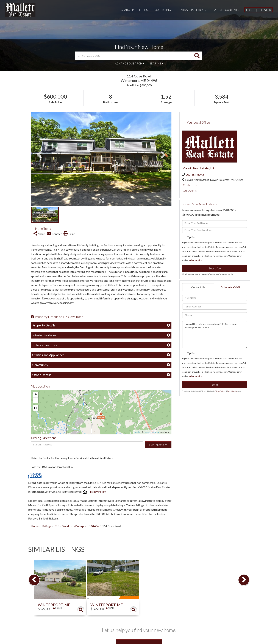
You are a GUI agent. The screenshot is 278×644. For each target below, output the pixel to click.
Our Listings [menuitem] (163, 10)
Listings (47, 526)
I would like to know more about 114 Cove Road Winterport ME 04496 (215, 335)
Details (81, 610)
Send (215, 384)
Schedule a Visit (231, 287)
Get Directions (158, 445)
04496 (95, 526)
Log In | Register (258, 10)
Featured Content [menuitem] (225, 10)
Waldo (66, 526)
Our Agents (190, 190)
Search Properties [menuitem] (135, 10)
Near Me (155, 63)
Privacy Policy (97, 492)
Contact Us (190, 185)
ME (57, 526)
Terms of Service (232, 391)
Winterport (81, 526)
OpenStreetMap (151, 432)
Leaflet (137, 432)
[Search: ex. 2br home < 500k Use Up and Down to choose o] (134, 56)
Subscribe (215, 268)
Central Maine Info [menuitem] (192, 10)
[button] (197, 56)
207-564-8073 (195, 174)
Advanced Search (129, 63)
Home (35, 526)
